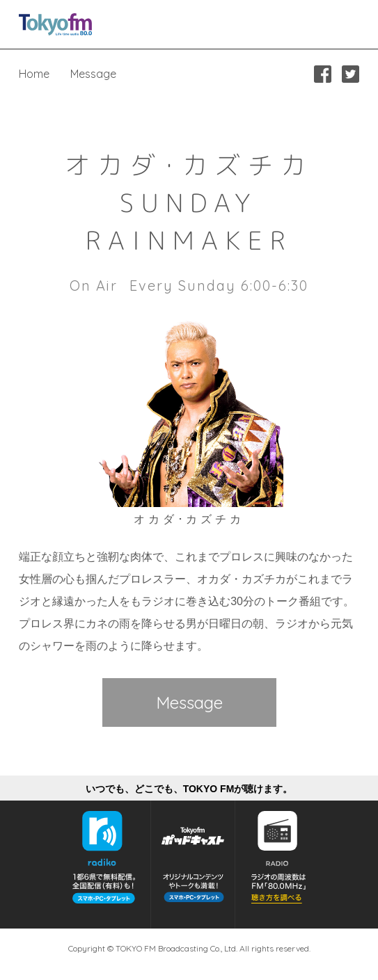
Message (93, 74)
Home (34, 74)
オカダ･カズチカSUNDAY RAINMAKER (189, 203)
